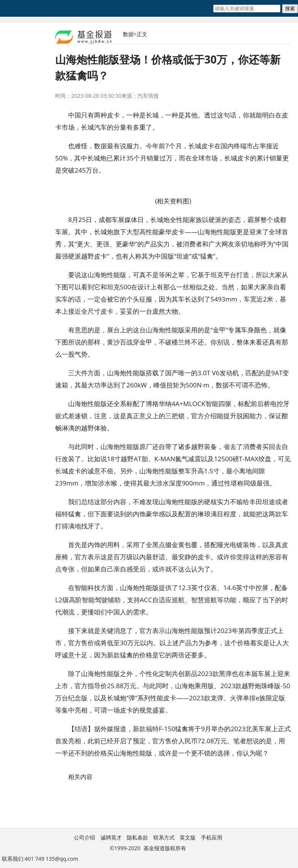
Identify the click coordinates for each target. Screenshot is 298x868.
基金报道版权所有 (165, 848)
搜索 (290, 9)
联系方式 (164, 837)
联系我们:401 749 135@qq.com (40, 859)
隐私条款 (137, 837)
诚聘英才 (111, 837)
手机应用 (212, 837)
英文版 (188, 837)
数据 (128, 34)
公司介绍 (84, 837)
